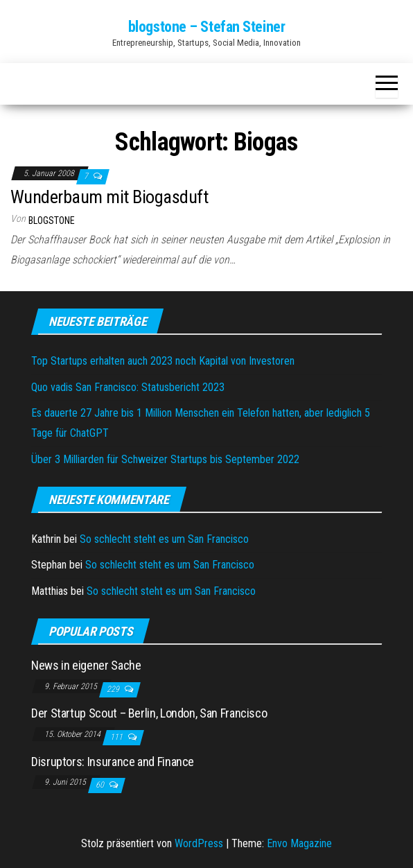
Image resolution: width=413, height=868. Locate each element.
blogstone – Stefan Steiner (207, 27)
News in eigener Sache (86, 665)
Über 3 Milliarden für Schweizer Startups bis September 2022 (165, 459)
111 (117, 737)
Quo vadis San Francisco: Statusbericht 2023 (128, 387)
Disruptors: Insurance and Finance (113, 762)
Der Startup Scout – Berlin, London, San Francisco (149, 713)
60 (101, 785)
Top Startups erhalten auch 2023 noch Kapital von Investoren (163, 361)
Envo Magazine (299, 843)
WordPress (199, 843)
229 (114, 689)
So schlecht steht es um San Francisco (164, 539)
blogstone (52, 220)
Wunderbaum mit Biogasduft (109, 197)
